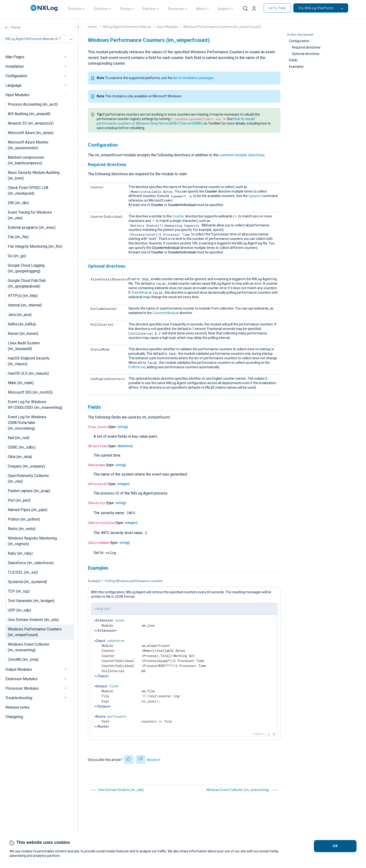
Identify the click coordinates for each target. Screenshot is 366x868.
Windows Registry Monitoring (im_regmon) (32, 541)
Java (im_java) (20, 315)
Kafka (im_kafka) (22, 324)
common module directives (242, 155)
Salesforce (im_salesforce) (31, 563)
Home (16, 27)
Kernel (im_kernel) (23, 334)
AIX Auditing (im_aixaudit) (29, 114)
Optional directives (306, 54)
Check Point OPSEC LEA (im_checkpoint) (28, 191)
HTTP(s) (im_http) (23, 296)
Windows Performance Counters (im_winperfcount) (35, 632)
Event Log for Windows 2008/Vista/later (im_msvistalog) (27, 423)
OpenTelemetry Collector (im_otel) (28, 479)
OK (335, 846)
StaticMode (140, 292)
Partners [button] (149, 9)
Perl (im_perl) (19, 500)
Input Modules (17, 95)
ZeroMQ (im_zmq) (23, 659)
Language (14, 85)
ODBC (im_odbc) (22, 447)
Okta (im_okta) (20, 457)
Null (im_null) (19, 438)
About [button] (201, 9)
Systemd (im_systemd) (27, 582)
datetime (124, 446)
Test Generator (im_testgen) (31, 601)
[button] (256, 9)
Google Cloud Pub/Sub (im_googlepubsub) (27, 283)
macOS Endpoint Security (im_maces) (29, 361)
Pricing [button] (125, 9)
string (122, 427)
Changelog (14, 717)
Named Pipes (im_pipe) (28, 510)
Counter (178, 216)
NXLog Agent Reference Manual (127, 27)
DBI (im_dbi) (18, 203)
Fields (293, 60)
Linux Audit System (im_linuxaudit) (24, 346)
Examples (296, 67)
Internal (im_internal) (25, 305)
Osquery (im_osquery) (26, 466)
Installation (15, 66)
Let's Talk (277, 8)
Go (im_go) (17, 256)
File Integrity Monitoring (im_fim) (35, 246)
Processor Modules (22, 688)
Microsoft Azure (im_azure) (31, 133)
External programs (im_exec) (32, 227)
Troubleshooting (19, 698)
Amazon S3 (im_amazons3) (31, 123)
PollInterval (137, 367)
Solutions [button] (101, 9)
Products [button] (75, 9)
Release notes (18, 707)
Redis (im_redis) (22, 529)
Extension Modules (21, 679)
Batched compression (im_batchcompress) (26, 160)
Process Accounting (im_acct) (33, 104)
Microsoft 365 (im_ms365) (30, 392)
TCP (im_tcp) (19, 591)
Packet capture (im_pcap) (29, 491)
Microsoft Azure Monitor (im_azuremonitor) (28, 145)
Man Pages (15, 57)
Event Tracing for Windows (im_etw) (30, 215)
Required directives (306, 47)
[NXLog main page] (44, 8)
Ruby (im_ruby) (20, 553)
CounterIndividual (166, 313)
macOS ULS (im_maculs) (28, 373)
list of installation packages (193, 78)
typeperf (255, 196)
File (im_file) (18, 237)
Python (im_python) (24, 519)
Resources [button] (176, 9)
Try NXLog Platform (318, 8)
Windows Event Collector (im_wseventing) (29, 647)
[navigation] (68, 57)
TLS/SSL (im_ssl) (23, 572)
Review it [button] (154, 760)
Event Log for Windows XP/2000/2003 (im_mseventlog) (35, 405)
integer (123, 484)
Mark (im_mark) (21, 383)
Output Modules (19, 669)
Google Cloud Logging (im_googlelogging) (26, 268)
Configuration (16, 76)
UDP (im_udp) (19, 610)
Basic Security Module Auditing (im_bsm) (34, 175)
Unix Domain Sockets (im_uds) (33, 620)
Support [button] (224, 9)
